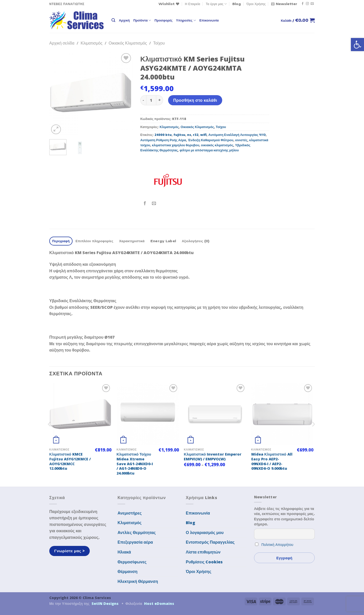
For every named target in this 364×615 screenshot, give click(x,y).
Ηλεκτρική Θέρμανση (138, 581)
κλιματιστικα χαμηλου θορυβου (176, 145)
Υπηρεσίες (186, 20)
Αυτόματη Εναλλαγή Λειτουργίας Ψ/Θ (237, 135)
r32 (196, 135)
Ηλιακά (124, 552)
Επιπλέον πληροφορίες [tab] (94, 241)
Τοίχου (159, 43)
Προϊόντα (142, 20)
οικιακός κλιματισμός (217, 145)
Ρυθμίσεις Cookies (204, 562)
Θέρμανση (128, 571)
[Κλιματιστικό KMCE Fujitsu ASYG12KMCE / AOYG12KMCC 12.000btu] (81, 414)
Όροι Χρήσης (256, 4)
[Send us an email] (312, 4)
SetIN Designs (105, 603)
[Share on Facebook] (145, 204)
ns (189, 135)
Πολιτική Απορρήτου (277, 545)
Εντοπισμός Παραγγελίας (210, 542)
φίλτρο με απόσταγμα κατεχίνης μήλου (209, 150)
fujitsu (179, 135)
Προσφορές (163, 20)
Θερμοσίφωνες (132, 562)
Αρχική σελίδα (62, 43)
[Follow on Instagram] (307, 4)
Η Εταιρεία (193, 4)
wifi (203, 135)
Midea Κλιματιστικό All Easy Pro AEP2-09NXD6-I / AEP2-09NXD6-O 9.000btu (272, 461)
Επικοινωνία (209, 20)
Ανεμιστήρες (130, 513)
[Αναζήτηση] (113, 20)
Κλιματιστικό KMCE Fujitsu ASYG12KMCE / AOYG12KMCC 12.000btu (70, 461)
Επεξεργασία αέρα (135, 542)
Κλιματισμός (92, 43)
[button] (357, 45)
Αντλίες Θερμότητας (137, 532)
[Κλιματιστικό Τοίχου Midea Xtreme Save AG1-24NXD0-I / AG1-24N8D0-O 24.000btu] (148, 414)
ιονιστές (241, 140)
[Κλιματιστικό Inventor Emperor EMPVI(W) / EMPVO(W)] (215, 414)
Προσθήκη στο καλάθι (195, 100)
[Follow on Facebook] (303, 4)
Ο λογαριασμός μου (205, 532)
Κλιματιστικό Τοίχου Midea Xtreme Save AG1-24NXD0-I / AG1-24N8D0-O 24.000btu (135, 464)
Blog (237, 4)
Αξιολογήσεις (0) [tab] (196, 241)
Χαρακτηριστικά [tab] (132, 241)
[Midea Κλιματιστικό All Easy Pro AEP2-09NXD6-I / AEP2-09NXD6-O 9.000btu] (282, 414)
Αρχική (124, 20)
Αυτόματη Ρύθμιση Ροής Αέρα (163, 140)
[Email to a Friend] (154, 204)
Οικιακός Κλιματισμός (128, 43)
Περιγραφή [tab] (61, 241)
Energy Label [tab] (163, 241)
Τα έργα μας (216, 4)
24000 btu (163, 135)
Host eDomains (159, 603)
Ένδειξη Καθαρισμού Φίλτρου (211, 140)
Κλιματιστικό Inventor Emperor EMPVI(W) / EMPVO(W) (213, 457)
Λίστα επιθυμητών (203, 552)
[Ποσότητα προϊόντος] (151, 100)
